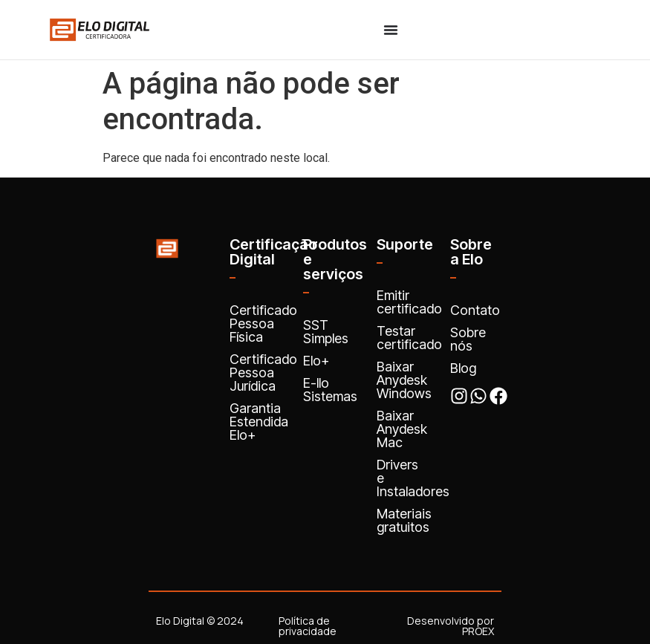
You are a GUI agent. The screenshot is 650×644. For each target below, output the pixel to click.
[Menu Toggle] (391, 30)
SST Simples (326, 332)
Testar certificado (409, 338)
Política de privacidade (308, 626)
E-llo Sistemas (330, 390)
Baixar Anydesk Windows (404, 380)
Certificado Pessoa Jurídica (263, 373)
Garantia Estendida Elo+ (259, 422)
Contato (475, 310)
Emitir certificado (409, 302)
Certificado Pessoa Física (263, 323)
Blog (463, 368)
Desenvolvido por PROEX (451, 626)
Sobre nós (468, 339)
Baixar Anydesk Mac (402, 429)
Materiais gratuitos (404, 520)
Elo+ (316, 361)
